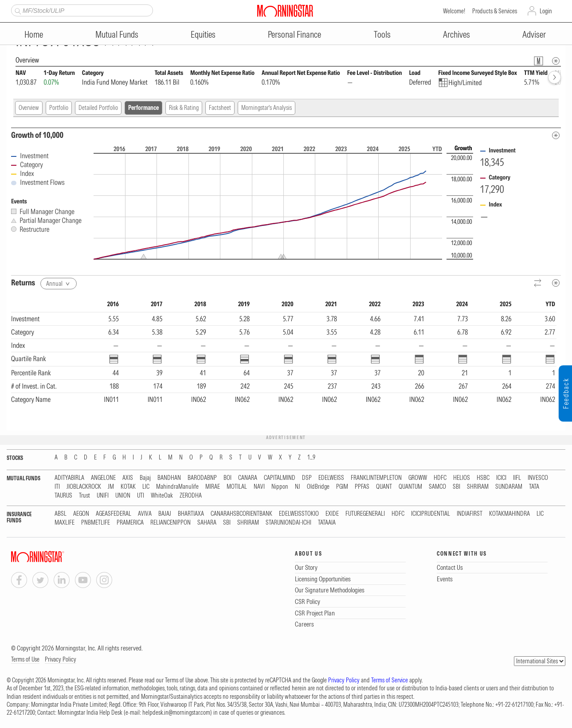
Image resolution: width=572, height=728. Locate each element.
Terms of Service (390, 680)
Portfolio (59, 108)
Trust (84, 496)
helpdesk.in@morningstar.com (176, 712)
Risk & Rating (184, 108)
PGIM (342, 487)
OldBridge (318, 487)
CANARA (248, 478)
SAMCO (437, 487)
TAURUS (63, 496)
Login (546, 11)
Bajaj (145, 478)
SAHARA (207, 523)
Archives (456, 34)
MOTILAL (237, 487)
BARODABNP (202, 478)
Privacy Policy (61, 659)
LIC (146, 487)
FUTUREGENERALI (365, 514)
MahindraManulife (177, 487)
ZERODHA (191, 496)
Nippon (280, 487)
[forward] (554, 77)
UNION (123, 496)
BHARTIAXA (191, 514)
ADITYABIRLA (69, 478)
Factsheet (220, 108)
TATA (534, 487)
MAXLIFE (65, 523)
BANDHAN (169, 478)
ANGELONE (103, 478)
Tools (382, 34)
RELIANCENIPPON (170, 523)
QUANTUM (410, 487)
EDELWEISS (331, 478)
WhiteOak (162, 496)
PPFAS (362, 487)
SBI (456, 487)
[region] (284, 361)
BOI (227, 478)
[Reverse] (538, 283)
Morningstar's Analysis (266, 108)
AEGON (81, 514)
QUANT (384, 487)
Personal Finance (294, 34)
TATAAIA (327, 523)
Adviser (534, 34)
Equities (203, 34)
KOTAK (128, 487)
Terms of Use (25, 659)
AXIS (128, 478)
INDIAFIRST (470, 514)
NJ (298, 487)
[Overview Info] (556, 61)
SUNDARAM (509, 487)
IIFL (517, 478)
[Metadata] (556, 135)
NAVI (259, 487)
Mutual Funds (117, 34)
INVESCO (538, 478)
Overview (29, 108)
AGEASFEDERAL (114, 514)
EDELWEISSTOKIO (299, 514)
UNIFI (103, 496)
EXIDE (332, 514)
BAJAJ (165, 514)
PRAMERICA (130, 523)
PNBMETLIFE (96, 523)
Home (34, 34)
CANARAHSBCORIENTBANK (241, 514)
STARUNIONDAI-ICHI (288, 523)
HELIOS (462, 478)
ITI (57, 487)
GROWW (418, 478)
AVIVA (145, 514)
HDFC (440, 478)
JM (111, 487)
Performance (143, 108)
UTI (141, 496)
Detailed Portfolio (98, 108)
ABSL (61, 514)
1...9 (311, 457)
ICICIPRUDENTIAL (431, 514)
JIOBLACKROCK (84, 487)
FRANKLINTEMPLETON (376, 478)
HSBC (483, 478)
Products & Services (495, 11)
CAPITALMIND (280, 478)
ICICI (501, 478)
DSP (307, 478)
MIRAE (213, 487)
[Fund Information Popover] (539, 61)
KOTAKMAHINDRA (509, 514)
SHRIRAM (478, 487)
